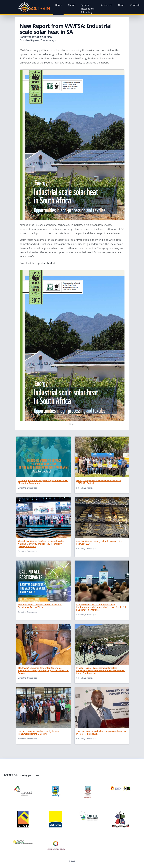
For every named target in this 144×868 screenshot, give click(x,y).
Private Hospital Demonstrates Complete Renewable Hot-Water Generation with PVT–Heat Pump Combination (101, 671)
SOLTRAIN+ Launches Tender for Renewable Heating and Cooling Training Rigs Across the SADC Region (43, 671)
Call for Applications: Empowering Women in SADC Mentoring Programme (43, 482)
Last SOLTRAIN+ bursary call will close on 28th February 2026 (99, 543)
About (71, 5)
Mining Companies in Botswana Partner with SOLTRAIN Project (99, 482)
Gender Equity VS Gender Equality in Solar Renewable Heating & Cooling (39, 733)
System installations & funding (88, 9)
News (121, 5)
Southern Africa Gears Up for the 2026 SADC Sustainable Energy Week (40, 606)
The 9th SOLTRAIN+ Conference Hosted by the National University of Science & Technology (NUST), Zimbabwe (41, 544)
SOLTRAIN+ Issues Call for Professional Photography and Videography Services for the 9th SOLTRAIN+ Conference (101, 607)
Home (58, 5)
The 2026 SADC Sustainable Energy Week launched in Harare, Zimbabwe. (101, 733)
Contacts (135, 5)
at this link (49, 263)
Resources (106, 5)
